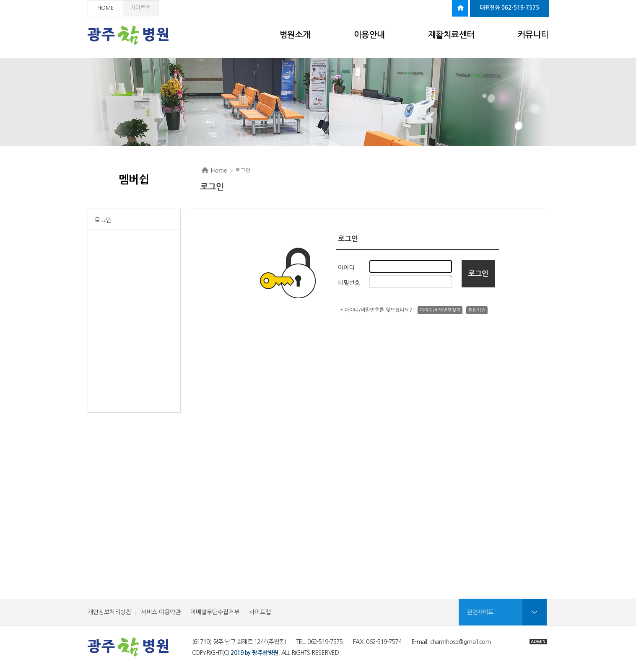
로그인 (103, 220)
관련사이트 (480, 612)
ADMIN (538, 642)
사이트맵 (140, 8)
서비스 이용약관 (161, 612)
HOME (105, 8)
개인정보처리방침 (109, 612)
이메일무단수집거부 (215, 612)
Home (219, 171)
